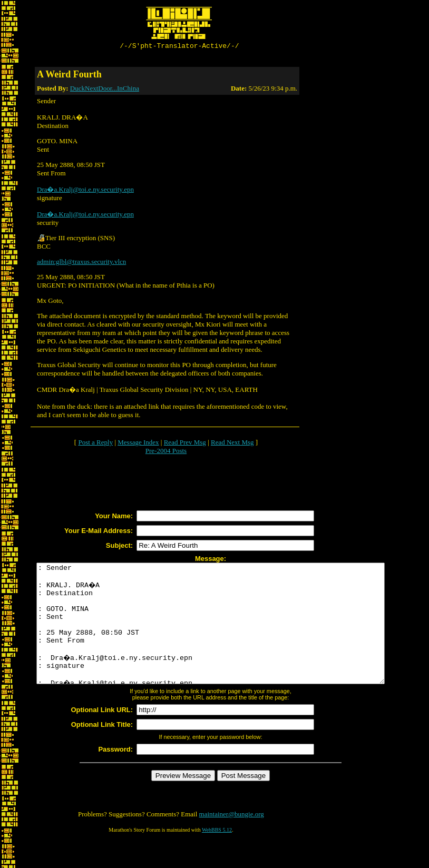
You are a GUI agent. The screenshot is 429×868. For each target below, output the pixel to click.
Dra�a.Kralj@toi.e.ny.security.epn (85, 191)
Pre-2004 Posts (166, 452)
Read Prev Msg (185, 444)
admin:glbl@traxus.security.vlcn (81, 263)
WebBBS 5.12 (217, 855)
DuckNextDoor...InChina (105, 90)
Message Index (138, 444)
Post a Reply (95, 444)
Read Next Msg (232, 444)
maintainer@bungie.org (232, 839)
